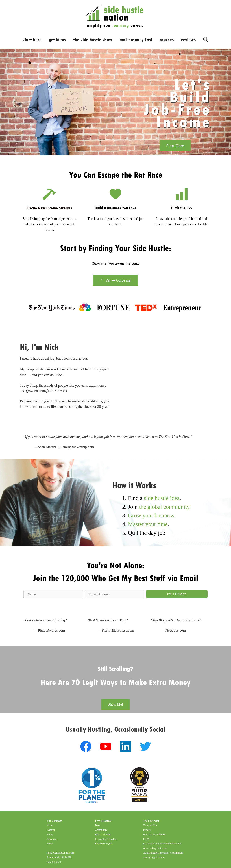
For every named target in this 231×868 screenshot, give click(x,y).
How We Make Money (155, 835)
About (50, 825)
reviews (188, 40)
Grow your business (151, 515)
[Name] (53, 594)
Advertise (52, 839)
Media (50, 844)
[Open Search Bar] (206, 39)
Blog (98, 825)
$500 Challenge (103, 835)
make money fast (136, 40)
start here (32, 40)
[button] (177, 594)
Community (101, 830)
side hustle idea (162, 498)
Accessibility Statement (155, 848)
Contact (51, 830)
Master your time (148, 524)
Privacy (147, 830)
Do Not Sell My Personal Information (162, 844)
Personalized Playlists (106, 839)
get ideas (57, 40)
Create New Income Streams (49, 208)
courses (167, 40)
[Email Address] (115, 594)
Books (50, 835)
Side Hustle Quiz (104, 844)
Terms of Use (150, 825)
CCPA (146, 839)
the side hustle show (93, 40)
